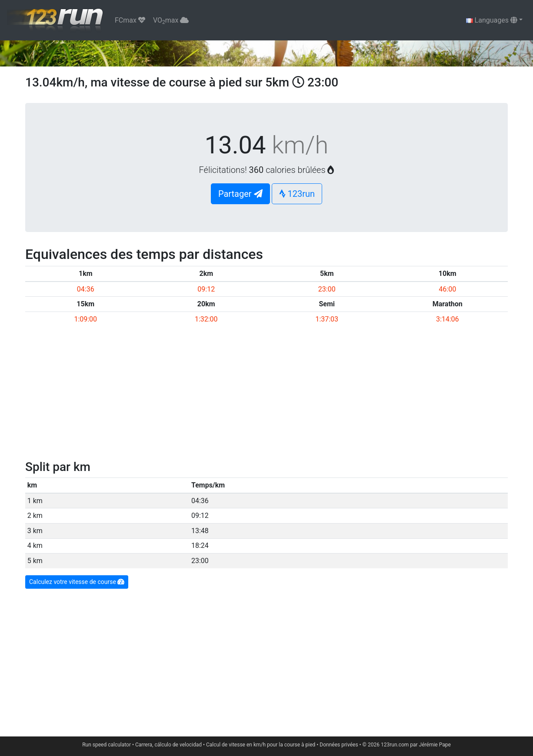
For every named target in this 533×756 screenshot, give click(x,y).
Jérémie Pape (435, 745)
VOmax (171, 21)
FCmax (130, 20)
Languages (492, 20)
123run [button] (297, 194)
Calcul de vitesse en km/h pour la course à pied (261, 745)
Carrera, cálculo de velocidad (168, 745)
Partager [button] (240, 194)
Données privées (339, 745)
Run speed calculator (107, 745)
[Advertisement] (266, 395)
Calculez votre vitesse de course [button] (77, 582)
